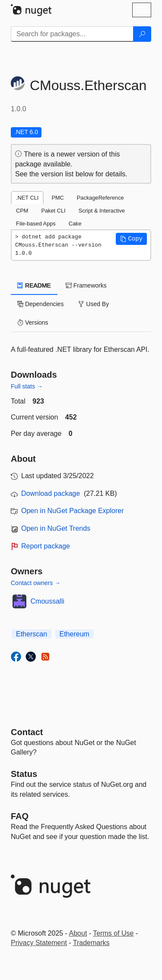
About (78, 933)
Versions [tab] (33, 322)
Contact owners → (36, 583)
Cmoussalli (48, 601)
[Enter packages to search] (72, 34)
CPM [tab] (22, 211)
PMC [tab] (57, 198)
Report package (46, 546)
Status (24, 774)
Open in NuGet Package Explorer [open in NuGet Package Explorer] (72, 511)
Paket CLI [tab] (53, 211)
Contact (27, 732)
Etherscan (32, 634)
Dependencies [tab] (40, 304)
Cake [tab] (75, 224)
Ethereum (75, 634)
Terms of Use (113, 933)
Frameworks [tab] (86, 285)
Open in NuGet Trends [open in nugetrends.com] (56, 528)
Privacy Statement (39, 943)
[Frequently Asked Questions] (20, 816)
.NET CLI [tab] (27, 198)
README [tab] (34, 285)
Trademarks (91, 943)
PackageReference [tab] (100, 198)
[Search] (142, 34)
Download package (51, 493)
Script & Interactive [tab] (102, 211)
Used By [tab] (94, 304)
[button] (131, 239)
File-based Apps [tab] (36, 224)
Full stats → (27, 386)
